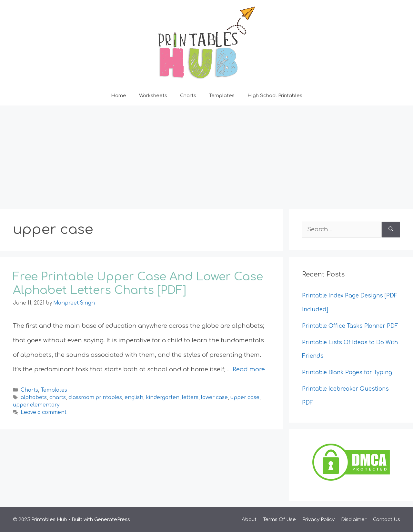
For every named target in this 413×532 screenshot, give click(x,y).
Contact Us (387, 520)
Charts (188, 96)
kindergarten (163, 398)
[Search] (391, 230)
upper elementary (36, 405)
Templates (222, 96)
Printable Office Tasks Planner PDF (350, 326)
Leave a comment (44, 412)
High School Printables (275, 96)
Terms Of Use (279, 520)
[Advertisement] (206, 154)
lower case (214, 398)
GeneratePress (112, 520)
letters (190, 398)
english (134, 398)
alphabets (34, 398)
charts (58, 398)
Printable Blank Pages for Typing (347, 372)
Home (119, 96)
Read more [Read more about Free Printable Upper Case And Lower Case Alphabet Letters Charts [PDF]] (249, 369)
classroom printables (95, 398)
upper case (245, 398)
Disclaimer (354, 520)
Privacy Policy (318, 520)
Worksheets (153, 96)
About (249, 520)
